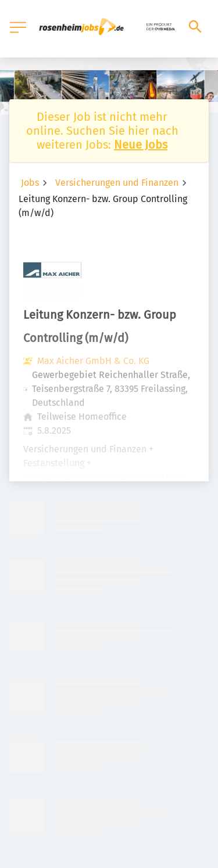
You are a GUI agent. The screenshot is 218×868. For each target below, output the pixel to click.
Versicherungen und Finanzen (117, 183)
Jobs (30, 183)
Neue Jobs (141, 145)
